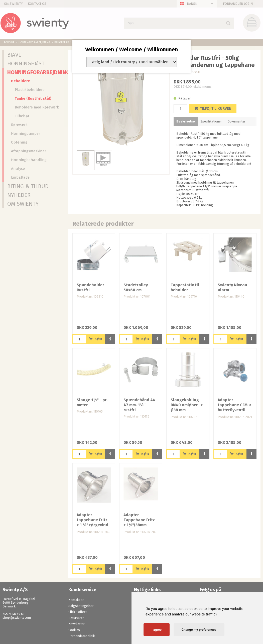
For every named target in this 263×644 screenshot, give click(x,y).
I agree (157, 630)
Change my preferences (199, 630)
